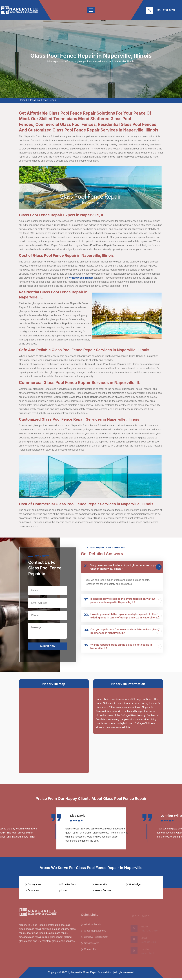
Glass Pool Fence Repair (42, 100)
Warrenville (101, 886)
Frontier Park (69, 886)
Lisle (64, 893)
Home (22, 100)
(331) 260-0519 (166, 10)
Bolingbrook (34, 886)
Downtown (34, 893)
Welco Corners (103, 893)
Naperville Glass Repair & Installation (92, 974)
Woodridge (135, 886)
